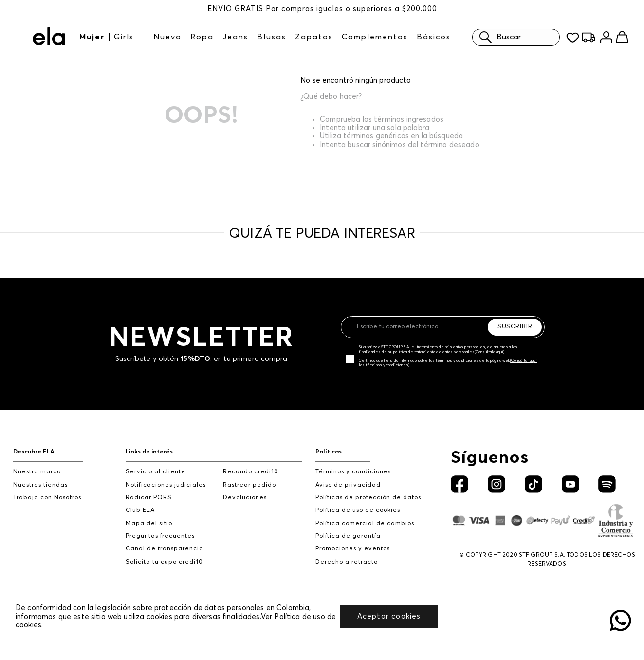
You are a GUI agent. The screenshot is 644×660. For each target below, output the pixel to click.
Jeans (235, 37)
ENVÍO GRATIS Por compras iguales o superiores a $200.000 (322, 9)
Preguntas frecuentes (160, 536)
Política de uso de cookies (358, 510)
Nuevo (167, 37)
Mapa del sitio (149, 523)
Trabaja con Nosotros (47, 498)
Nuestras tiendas (40, 485)
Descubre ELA (34, 452)
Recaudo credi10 (251, 472)
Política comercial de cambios (365, 523)
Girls (124, 37)
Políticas (329, 452)
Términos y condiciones (353, 472)
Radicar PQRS (149, 498)
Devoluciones (245, 498)
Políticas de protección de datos (368, 498)
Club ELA (140, 510)
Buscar (498, 37)
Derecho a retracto (347, 562)
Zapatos (314, 37)
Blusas (272, 37)
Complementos (375, 37)
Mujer (92, 37)
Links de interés (149, 452)
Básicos (434, 37)
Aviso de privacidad (348, 485)
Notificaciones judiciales (166, 485)
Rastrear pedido (249, 485)
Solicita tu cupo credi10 (164, 562)
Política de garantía (348, 536)
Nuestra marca (37, 472)
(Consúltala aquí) (489, 352)
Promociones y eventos (353, 549)
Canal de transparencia (165, 549)
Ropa (202, 37)
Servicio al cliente (156, 472)
